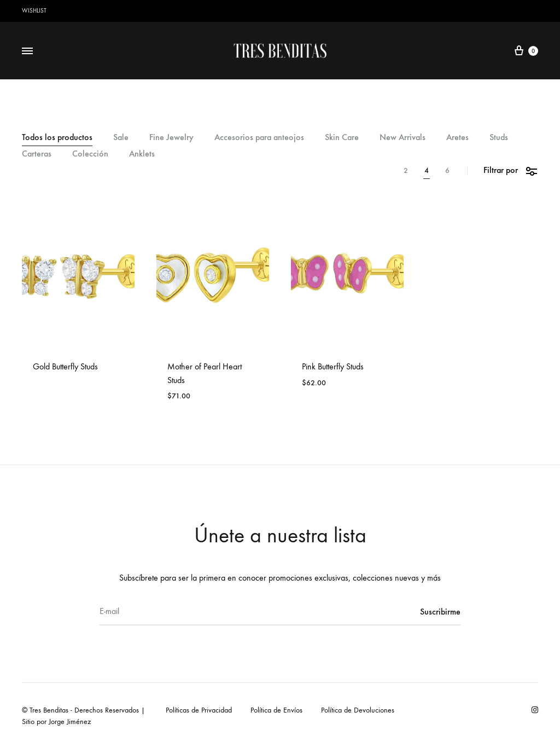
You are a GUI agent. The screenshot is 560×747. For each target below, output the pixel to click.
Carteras (37, 154)
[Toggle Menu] (27, 51)
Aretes (457, 138)
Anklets (142, 154)
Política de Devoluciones (358, 710)
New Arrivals (402, 138)
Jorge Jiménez (70, 722)
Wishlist (34, 11)
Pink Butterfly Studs (333, 366)
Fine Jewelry (171, 138)
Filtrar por (511, 170)
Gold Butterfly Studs (65, 366)
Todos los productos (57, 138)
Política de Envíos (276, 710)
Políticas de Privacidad (199, 710)
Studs (499, 138)
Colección (90, 154)
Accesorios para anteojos (259, 138)
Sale (121, 138)
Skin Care (342, 138)
